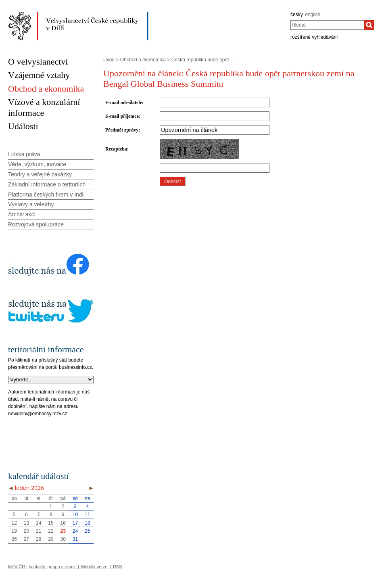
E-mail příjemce (122, 116)
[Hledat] (369, 25)
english (313, 15)
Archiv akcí (22, 214)
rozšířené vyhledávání (314, 37)
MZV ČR (17, 567)
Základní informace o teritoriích (47, 184)
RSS (118, 567)
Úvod (109, 60)
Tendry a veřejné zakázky (40, 174)
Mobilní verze (94, 567)
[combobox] (327, 25)
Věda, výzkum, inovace (37, 164)
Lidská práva (24, 154)
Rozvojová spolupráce (36, 224)
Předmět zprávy (122, 130)
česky (297, 15)
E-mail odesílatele (124, 103)
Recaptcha (116, 149)
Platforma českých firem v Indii (46, 195)
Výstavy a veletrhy (31, 204)
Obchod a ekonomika (143, 60)
